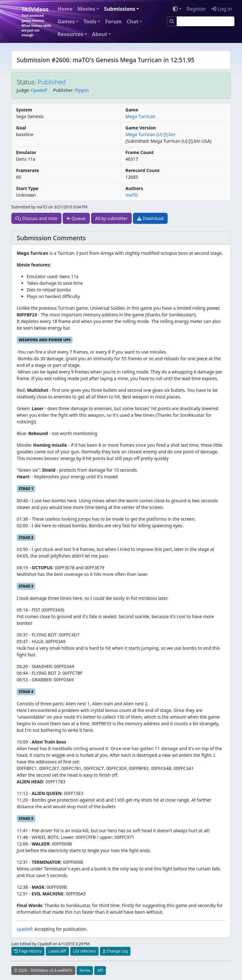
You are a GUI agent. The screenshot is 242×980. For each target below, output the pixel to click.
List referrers (84, 951)
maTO (132, 195)
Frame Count (140, 152)
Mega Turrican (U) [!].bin (150, 134)
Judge (23, 90)
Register (196, 9)
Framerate (28, 170)
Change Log (115, 951)
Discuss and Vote (36, 218)
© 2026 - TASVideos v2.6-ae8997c (43, 970)
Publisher (63, 90)
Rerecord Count (142, 170)
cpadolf (24, 929)
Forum (113, 21)
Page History (28, 951)
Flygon (82, 90)
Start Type (27, 188)
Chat (133, 21)
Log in (222, 9)
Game (132, 110)
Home (65, 9)
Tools (90, 21)
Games (66, 21)
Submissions (120, 9)
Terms (85, 970)
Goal (21, 128)
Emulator (26, 152)
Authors (134, 188)
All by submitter (111, 218)
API (100, 970)
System (24, 110)
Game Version (141, 128)
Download (150, 218)
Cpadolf (39, 90)
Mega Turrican (140, 116)
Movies (86, 9)
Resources (70, 34)
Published (52, 82)
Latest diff (57, 951)
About (100, 34)
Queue (76, 218)
